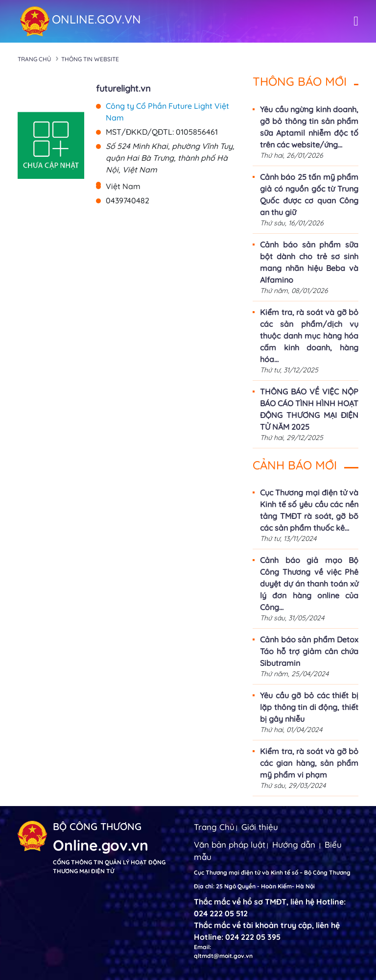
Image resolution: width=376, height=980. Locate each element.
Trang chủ (35, 59)
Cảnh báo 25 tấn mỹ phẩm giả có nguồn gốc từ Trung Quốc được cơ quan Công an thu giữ (309, 195)
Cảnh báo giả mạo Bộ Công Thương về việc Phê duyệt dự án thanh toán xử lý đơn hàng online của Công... (309, 584)
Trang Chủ (214, 827)
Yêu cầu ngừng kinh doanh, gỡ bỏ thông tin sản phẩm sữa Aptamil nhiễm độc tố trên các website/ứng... (309, 127)
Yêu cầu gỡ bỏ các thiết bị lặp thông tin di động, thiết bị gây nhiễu (309, 707)
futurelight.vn (123, 88)
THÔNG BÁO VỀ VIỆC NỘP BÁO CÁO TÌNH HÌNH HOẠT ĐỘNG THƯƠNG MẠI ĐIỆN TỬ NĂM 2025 (309, 409)
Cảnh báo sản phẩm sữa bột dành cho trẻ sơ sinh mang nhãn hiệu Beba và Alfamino (309, 262)
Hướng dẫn (294, 845)
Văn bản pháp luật (230, 845)
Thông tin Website (90, 59)
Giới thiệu (260, 827)
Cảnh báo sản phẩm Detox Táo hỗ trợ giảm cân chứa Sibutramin (309, 651)
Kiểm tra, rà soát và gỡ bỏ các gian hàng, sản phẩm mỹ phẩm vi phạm (309, 763)
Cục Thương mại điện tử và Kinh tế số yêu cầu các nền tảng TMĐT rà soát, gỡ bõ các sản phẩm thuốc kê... (309, 510)
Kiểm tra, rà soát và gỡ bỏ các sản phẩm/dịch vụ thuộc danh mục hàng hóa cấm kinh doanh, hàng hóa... (309, 336)
